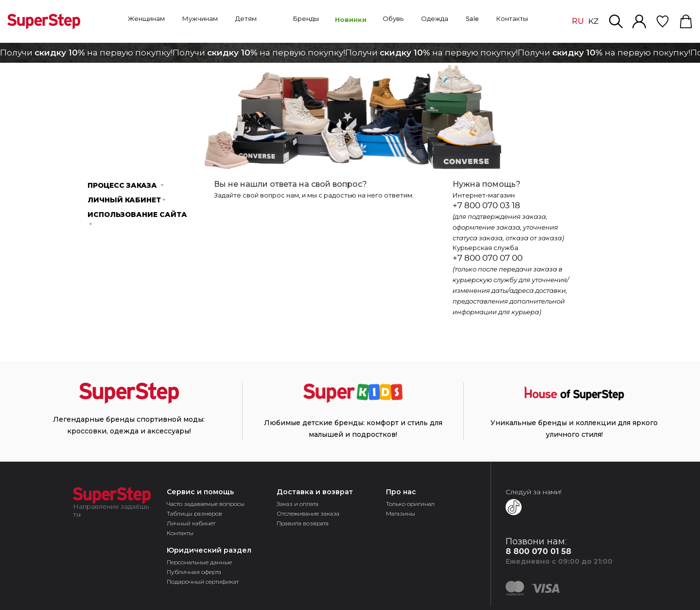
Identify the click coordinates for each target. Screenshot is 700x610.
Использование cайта (137, 218)
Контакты (180, 533)
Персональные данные (199, 562)
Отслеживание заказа (308, 513)
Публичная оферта (194, 572)
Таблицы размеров (194, 513)
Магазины (401, 513)
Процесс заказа (126, 185)
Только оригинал (410, 504)
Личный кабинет (127, 200)
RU (578, 21)
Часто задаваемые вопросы (206, 504)
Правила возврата (303, 523)
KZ (593, 21)
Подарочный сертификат (203, 582)
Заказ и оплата (297, 504)
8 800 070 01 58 (538, 551)
